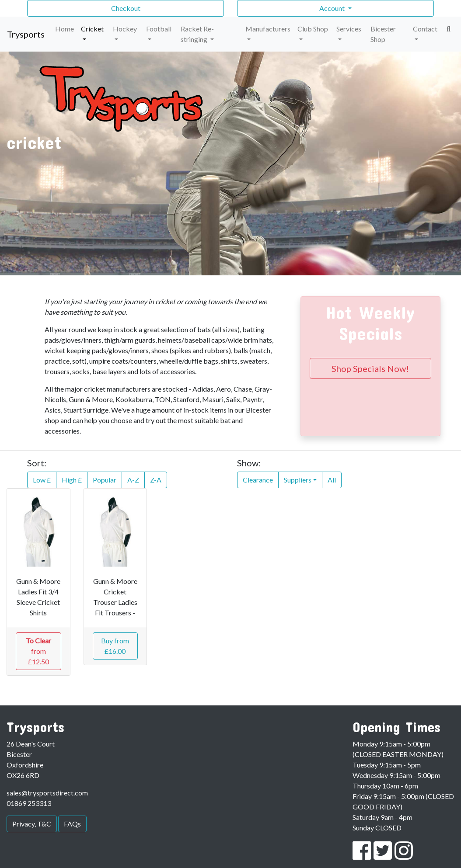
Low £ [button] (42, 480)
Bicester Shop (383, 34)
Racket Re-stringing (197, 34)
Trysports (26, 34)
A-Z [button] (133, 480)
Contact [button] (425, 29)
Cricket (92, 29)
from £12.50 (38, 651)
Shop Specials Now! (370, 368)
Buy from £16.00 (115, 646)
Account (333, 8)
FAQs (72, 824)
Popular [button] (105, 480)
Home (65, 29)
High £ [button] (72, 480)
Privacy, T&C (32, 824)
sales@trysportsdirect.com (47, 793)
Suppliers (298, 480)
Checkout (126, 8)
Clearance (258, 480)
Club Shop (313, 29)
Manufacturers (268, 29)
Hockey (125, 29)
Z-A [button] (156, 480)
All (332, 480)
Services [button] (349, 29)
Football (159, 29)
